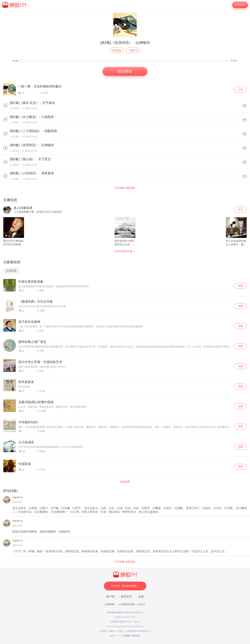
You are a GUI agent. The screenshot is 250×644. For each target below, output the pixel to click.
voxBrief (141, 604)
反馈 (141, 597)
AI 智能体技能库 (127, 604)
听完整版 (125, 72)
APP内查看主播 (125, 251)
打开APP (240, 5)
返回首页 (126, 597)
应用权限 (127, 636)
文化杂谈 (11, 271)
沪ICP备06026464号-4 (116, 612)
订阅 (240, 90)
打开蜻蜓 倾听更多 (125, 188)
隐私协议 (136, 636)
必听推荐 (125, 482)
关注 (240, 210)
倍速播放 (117, 50)
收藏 (240, 286)
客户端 (110, 597)
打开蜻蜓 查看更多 (125, 562)
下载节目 (133, 50)
